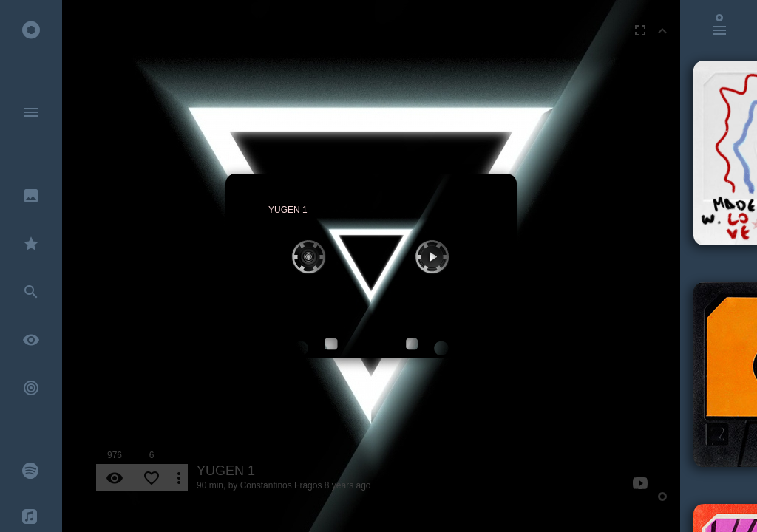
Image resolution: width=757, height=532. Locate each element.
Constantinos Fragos (281, 485)
